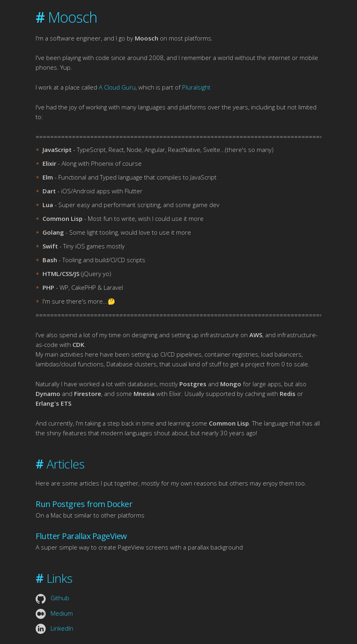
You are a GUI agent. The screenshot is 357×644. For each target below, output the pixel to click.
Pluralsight (196, 87)
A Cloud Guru (117, 87)
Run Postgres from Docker (84, 504)
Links (54, 578)
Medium (54, 613)
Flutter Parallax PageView (81, 536)
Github (52, 598)
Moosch (66, 17)
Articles (60, 464)
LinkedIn (54, 628)
